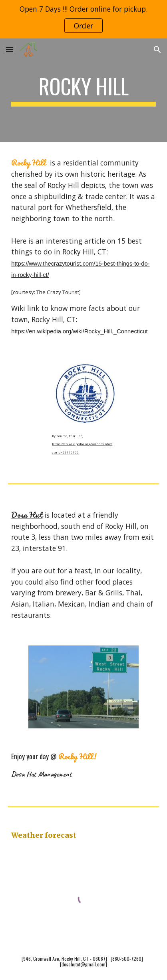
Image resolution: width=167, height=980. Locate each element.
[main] (83, 90)
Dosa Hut (27, 515)
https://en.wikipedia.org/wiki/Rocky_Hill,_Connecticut (79, 331)
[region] (83, 19)
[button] (10, 49)
